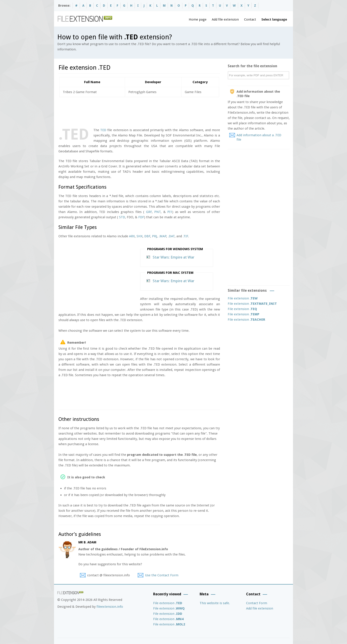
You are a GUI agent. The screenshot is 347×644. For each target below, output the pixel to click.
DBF (147, 236)
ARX (132, 236)
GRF (149, 212)
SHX (140, 236)
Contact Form (257, 603)
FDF (141, 217)
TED (103, 130)
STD (122, 217)
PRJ (154, 236)
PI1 (170, 212)
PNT (157, 212)
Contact (250, 19)
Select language (274, 19)
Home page (198, 19)
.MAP (162, 236)
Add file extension (225, 19)
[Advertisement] (139, 111)
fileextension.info (110, 607)
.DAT (171, 236)
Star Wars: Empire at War (173, 257)
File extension (243, 298)
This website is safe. (215, 603)
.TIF (185, 236)
